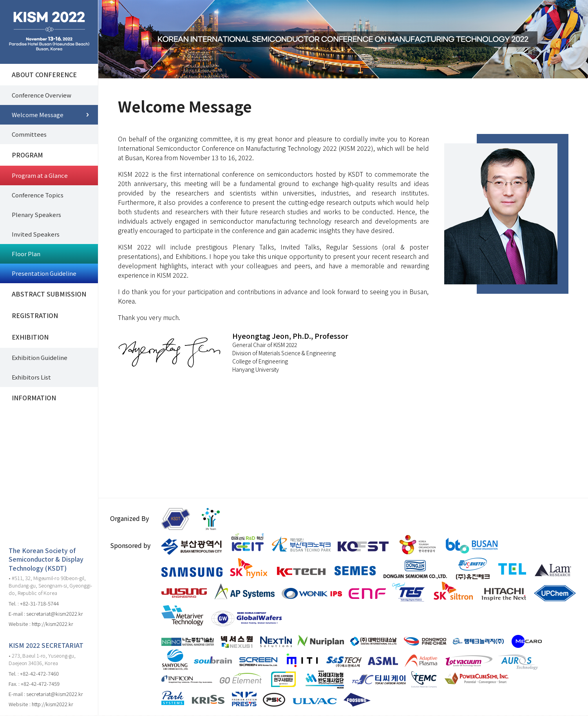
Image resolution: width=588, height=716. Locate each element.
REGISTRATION (35, 315)
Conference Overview (42, 95)
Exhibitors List (31, 377)
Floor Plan (26, 254)
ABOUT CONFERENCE (44, 74)
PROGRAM (27, 155)
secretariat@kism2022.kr (55, 614)
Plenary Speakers (36, 214)
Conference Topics (38, 195)
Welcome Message (38, 115)
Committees (29, 134)
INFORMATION (34, 398)
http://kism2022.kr (52, 624)
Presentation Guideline (44, 273)
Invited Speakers (36, 234)
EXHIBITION (30, 337)
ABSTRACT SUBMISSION (49, 294)
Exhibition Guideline (40, 357)
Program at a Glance (40, 175)
